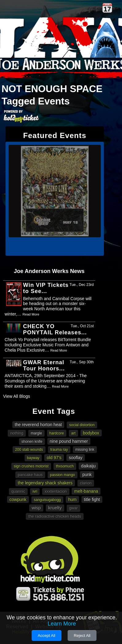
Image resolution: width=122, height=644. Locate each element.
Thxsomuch (65, 466)
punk (87, 475)
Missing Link (85, 450)
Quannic (18, 491)
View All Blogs (17, 396)
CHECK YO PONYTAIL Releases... (55, 329)
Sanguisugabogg (47, 500)
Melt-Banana (86, 491)
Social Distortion (82, 425)
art (73, 433)
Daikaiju (88, 466)
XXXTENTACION (56, 491)
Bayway (33, 458)
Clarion (86, 483)
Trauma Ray (59, 450)
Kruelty (55, 508)
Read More (31, 314)
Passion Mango (63, 475)
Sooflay (76, 458)
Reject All (82, 636)
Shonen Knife (32, 442)
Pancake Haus (30, 475)
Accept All (47, 636)
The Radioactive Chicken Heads (55, 516)
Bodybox (91, 433)
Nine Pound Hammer (69, 441)
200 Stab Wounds (29, 450)
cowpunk (18, 499)
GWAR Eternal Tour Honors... (44, 365)
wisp (36, 508)
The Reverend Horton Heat (38, 425)
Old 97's (54, 458)
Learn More (62, 624)
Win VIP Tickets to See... (46, 288)
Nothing (17, 433)
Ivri (35, 491)
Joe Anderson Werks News (49, 271)
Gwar (73, 508)
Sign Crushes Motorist (31, 466)
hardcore (57, 433)
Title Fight (92, 499)
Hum (72, 499)
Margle (36, 433)
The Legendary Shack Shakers (45, 483)
